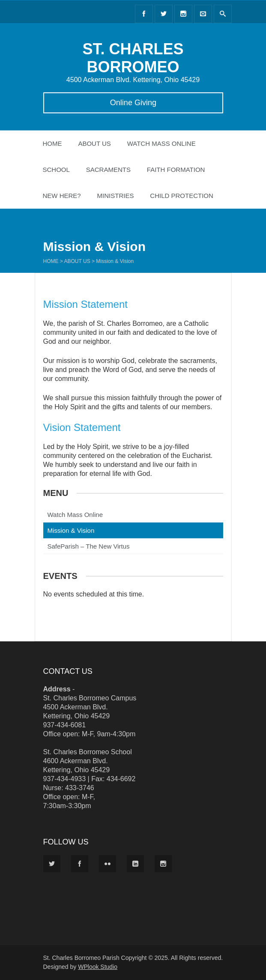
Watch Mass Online (161, 143)
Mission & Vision (71, 530)
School (56, 170)
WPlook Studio (98, 967)
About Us (94, 143)
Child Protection (182, 196)
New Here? (62, 196)
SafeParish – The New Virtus (89, 546)
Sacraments (108, 170)
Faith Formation (176, 170)
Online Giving (133, 103)
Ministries (116, 196)
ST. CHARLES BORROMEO (133, 58)
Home (52, 143)
